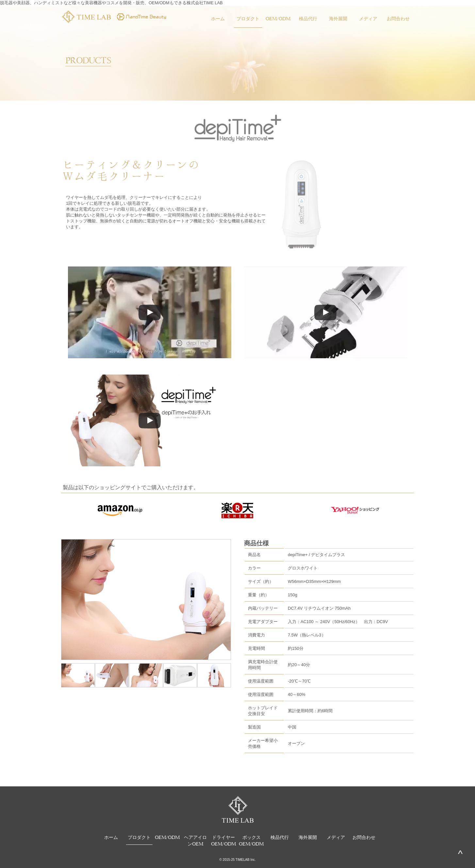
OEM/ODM (278, 18)
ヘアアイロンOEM (195, 840)
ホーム (218, 18)
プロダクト (248, 18)
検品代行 (308, 18)
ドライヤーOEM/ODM (224, 840)
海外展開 (338, 18)
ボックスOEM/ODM (251, 840)
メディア (368, 18)
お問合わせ (398, 18)
